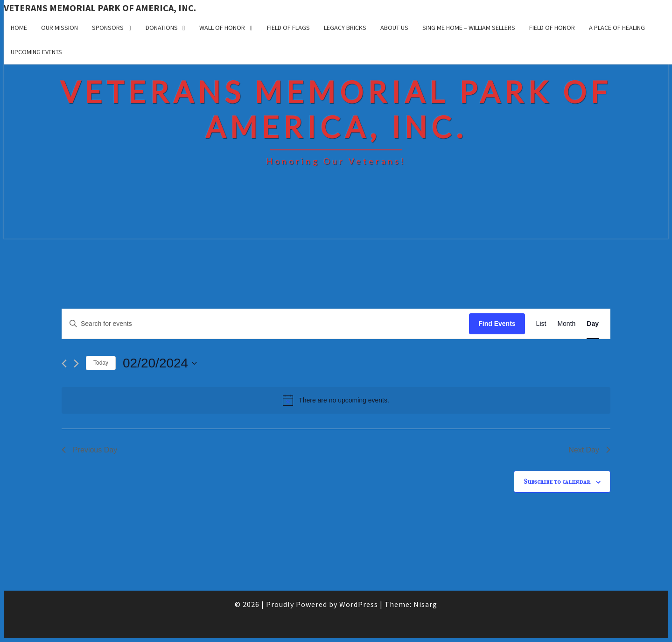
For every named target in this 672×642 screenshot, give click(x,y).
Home (19, 28)
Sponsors (108, 28)
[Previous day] (64, 363)
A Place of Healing (617, 28)
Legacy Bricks (345, 28)
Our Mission (59, 28)
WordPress (359, 604)
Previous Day (89, 450)
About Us (394, 28)
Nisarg (425, 604)
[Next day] (76, 363)
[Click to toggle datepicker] (160, 363)
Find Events (497, 324)
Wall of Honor (222, 28)
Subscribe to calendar (557, 482)
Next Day (589, 450)
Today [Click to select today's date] (101, 363)
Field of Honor (552, 28)
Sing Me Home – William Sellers (469, 28)
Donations (162, 28)
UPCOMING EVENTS (36, 52)
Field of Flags (288, 28)
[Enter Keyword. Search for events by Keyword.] (266, 324)
